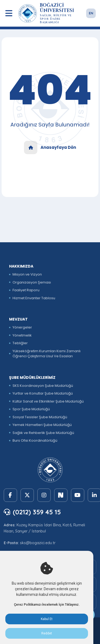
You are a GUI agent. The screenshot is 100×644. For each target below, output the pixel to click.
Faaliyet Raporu (26, 290)
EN (91, 13)
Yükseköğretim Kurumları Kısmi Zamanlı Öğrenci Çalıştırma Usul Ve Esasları (47, 354)
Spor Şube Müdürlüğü (31, 409)
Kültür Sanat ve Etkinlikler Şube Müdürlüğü (48, 401)
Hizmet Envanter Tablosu (34, 298)
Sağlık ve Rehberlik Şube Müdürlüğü (43, 433)
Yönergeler (22, 327)
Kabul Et (47, 619)
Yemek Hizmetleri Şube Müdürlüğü (42, 425)
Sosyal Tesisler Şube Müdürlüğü (40, 417)
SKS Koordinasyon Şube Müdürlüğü (43, 386)
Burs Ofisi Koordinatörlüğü (35, 440)
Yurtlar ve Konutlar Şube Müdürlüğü (43, 393)
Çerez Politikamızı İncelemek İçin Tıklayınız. (47, 605)
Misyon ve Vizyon (27, 274)
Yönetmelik (22, 335)
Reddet (47, 633)
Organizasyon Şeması (32, 282)
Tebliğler (20, 343)
